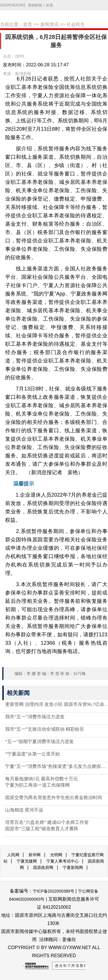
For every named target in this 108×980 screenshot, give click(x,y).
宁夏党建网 (27, 861)
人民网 (13, 855)
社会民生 (76, 24)
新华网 (35, 855)
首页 (28, 24)
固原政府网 (43, 867)
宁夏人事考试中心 (62, 861)
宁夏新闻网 (73, 867)
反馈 (50, 5)
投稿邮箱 (35, 5)
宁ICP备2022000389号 (53, 891)
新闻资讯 (50, 24)
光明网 (56, 855)
